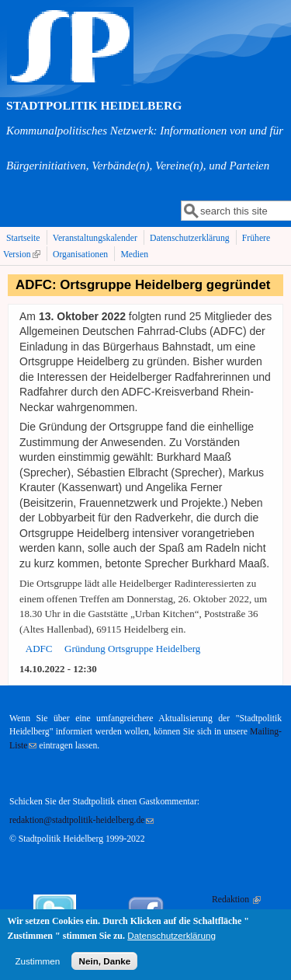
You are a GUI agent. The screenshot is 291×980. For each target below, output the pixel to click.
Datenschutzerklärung (190, 238)
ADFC (39, 649)
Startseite (23, 238)
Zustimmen (37, 967)
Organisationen (80, 255)
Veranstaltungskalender (95, 238)
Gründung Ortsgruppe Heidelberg (132, 649)
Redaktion (236, 900)
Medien (134, 255)
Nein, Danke (104, 967)
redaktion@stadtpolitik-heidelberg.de (81, 820)
